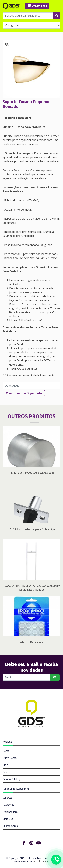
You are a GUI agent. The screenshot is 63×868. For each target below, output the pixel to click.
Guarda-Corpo (10, 826)
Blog (5, 765)
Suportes (7, 798)
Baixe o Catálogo (12, 779)
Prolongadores (11, 812)
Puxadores (8, 805)
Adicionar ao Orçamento (24, 393)
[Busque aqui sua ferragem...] (28, 16)
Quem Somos (10, 758)
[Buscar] (27, 677)
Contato (7, 772)
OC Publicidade (41, 861)
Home (6, 751)
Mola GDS (8, 819)
